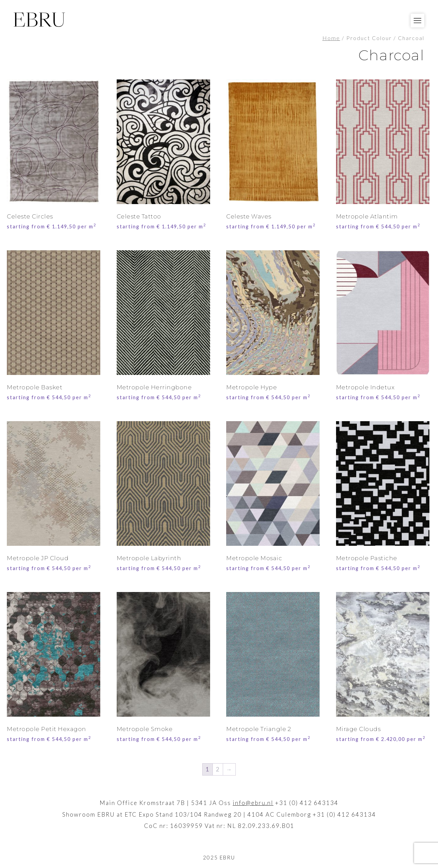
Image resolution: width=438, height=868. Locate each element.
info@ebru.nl (253, 803)
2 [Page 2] (218, 769)
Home (331, 38)
